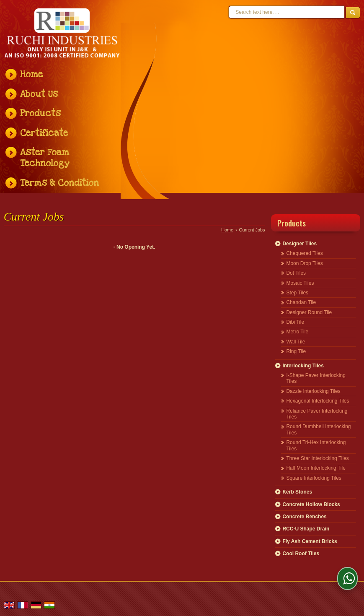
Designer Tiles (299, 244)
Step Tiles (297, 293)
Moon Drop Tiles (304, 263)
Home (31, 74)
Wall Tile (296, 342)
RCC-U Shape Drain (306, 529)
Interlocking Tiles (303, 366)
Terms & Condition (59, 183)
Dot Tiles (296, 273)
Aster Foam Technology (45, 158)
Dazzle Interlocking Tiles (313, 391)
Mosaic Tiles (300, 283)
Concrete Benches (304, 517)
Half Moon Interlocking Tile (316, 468)
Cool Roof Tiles (301, 554)
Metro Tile (297, 332)
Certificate (44, 133)
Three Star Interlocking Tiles (317, 458)
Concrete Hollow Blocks (311, 504)
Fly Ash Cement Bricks (310, 541)
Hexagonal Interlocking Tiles (318, 401)
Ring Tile (296, 351)
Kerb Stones (297, 492)
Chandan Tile (301, 302)
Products (40, 113)
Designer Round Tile (309, 312)
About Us (39, 94)
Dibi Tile (295, 322)
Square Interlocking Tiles (314, 478)
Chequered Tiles (304, 253)
